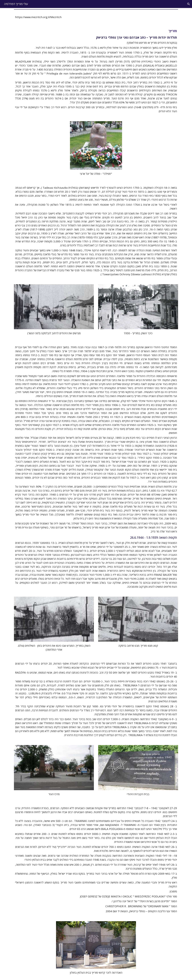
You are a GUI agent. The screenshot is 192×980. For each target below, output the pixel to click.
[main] (96, 17)
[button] (189, 4)
